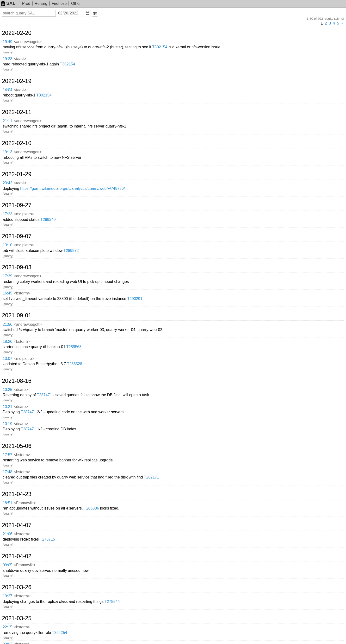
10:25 (7, 390)
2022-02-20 (17, 33)
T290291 (135, 299)
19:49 (7, 42)
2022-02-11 (17, 112)
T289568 (74, 347)
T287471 (44, 395)
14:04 (7, 90)
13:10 (7, 245)
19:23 (7, 59)
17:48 (7, 472)
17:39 (7, 276)
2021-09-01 (17, 315)
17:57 (7, 455)
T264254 (59, 633)
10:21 (7, 407)
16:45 (7, 293)
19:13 (7, 152)
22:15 (7, 627)
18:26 (7, 341)
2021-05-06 (17, 446)
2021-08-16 (17, 381)
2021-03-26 (17, 587)
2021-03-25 (17, 618)
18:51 (7, 503)
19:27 (7, 596)
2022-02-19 (17, 81)
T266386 (91, 508)
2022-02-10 (17, 143)
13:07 (7, 359)
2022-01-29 (17, 174)
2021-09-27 (17, 205)
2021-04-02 (17, 556)
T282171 (151, 477)
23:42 (7, 183)
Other (76, 3)
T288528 (75, 364)
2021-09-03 (17, 267)
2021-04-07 (17, 525)
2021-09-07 (17, 236)
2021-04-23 (17, 494)
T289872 (71, 251)
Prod (26, 3)
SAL (8, 3)
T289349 (48, 220)
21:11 (7, 121)
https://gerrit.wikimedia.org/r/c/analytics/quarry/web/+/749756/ (72, 188)
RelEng (41, 3)
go (95, 13)
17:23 (7, 214)
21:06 (7, 534)
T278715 (47, 539)
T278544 (112, 602)
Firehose (59, 3)
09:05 (7, 565)
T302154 (160, 47)
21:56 (7, 324)
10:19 (7, 424)
